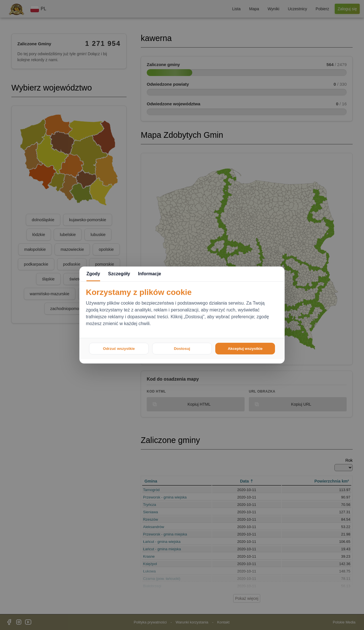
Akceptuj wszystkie (245, 349)
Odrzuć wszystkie (119, 349)
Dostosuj (182, 349)
